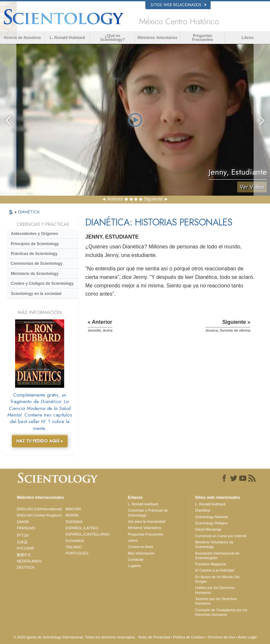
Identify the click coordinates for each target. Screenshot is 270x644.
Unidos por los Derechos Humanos (215, 590)
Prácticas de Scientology (34, 254)
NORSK (72, 515)
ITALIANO (74, 547)
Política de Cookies (189, 637)
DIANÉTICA (29, 212)
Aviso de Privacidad (154, 637)
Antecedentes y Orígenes (34, 234)
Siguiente (153, 199)
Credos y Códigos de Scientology (42, 283)
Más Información (141, 553)
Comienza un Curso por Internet (221, 536)
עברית (23, 535)
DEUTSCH (25, 567)
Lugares (135, 566)
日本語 (22, 542)
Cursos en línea (141, 547)
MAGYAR (73, 509)
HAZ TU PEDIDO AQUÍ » (40, 441)
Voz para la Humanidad (147, 521)
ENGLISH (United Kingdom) (39, 515)
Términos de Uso (221, 637)
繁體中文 (24, 555)
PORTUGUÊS (77, 553)
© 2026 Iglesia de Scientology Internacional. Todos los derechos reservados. (75, 637)
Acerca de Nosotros (22, 38)
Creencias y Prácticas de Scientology (148, 513)
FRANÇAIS (26, 528)
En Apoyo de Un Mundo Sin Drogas (217, 579)
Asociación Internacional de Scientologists (217, 556)
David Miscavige (208, 529)
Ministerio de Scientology (35, 274)
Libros (248, 38)
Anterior (115, 199)
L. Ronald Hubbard (67, 38)
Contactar (136, 559)
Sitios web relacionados (178, 5)
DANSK (23, 522)
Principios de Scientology (35, 244)
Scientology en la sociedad (36, 294)
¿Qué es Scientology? (112, 38)
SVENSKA (74, 522)
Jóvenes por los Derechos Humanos (216, 601)
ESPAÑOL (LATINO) (82, 528)
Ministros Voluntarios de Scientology (214, 544)
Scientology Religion (212, 523)
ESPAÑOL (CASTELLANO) (88, 534)
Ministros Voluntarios (157, 38)
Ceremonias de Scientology (37, 263)
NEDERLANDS (29, 561)
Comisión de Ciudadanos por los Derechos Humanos (221, 612)
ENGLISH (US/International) (39, 509)
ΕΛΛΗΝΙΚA (75, 541)
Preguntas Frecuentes (202, 38)
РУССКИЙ (25, 548)
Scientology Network (212, 517)
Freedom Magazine (211, 564)
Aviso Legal (247, 637)
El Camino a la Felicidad (215, 570)
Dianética (203, 510)
